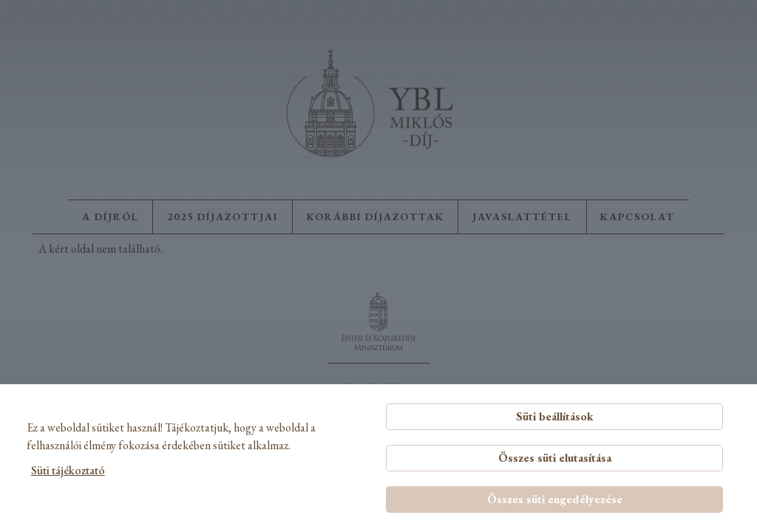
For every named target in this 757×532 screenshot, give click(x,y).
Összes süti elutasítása (555, 458)
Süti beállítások (555, 416)
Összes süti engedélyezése (555, 499)
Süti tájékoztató (68, 470)
